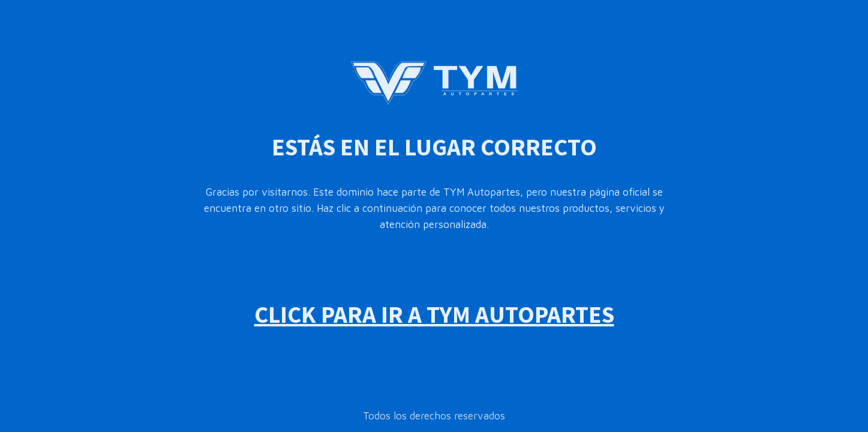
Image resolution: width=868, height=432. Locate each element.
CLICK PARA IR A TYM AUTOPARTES (434, 314)
